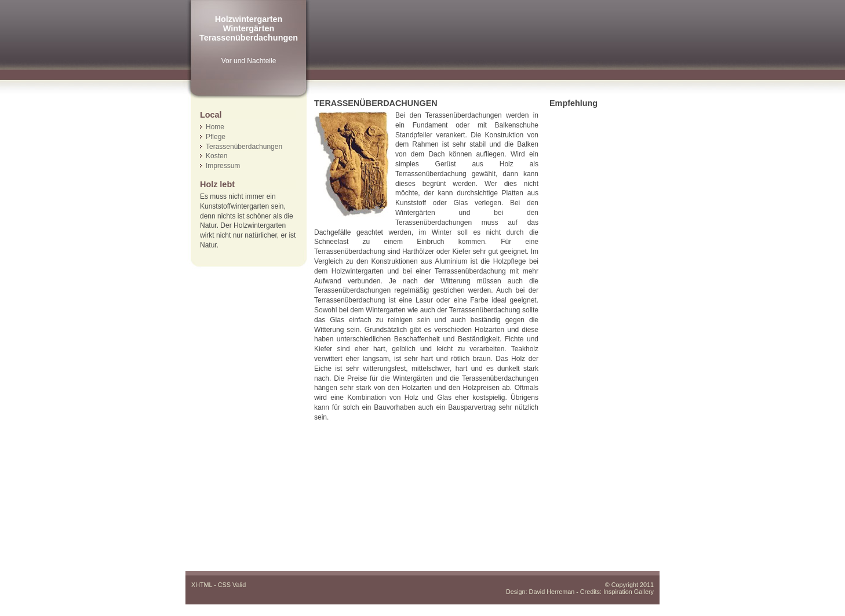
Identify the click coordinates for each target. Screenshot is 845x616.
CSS (224, 585)
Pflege (216, 137)
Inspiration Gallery (629, 592)
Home (215, 127)
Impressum (223, 166)
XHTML (202, 585)
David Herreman (552, 592)
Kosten (216, 156)
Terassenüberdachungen (244, 147)
